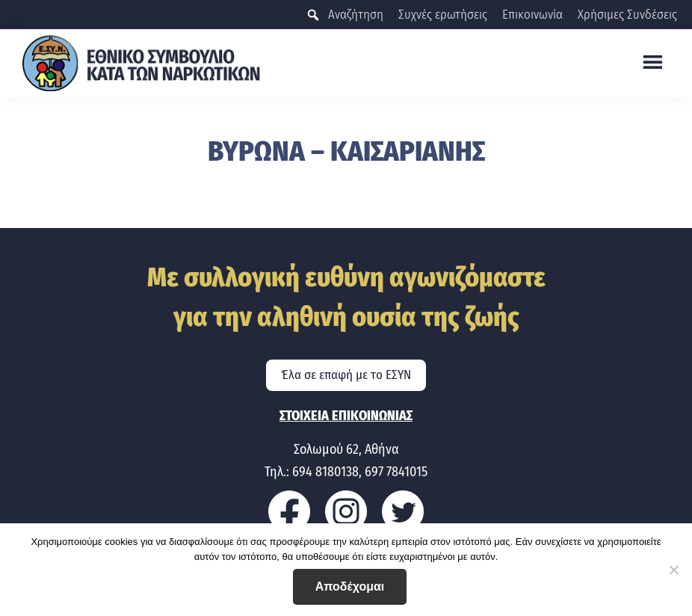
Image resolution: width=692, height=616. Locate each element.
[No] (673, 570)
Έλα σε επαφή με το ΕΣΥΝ (346, 375)
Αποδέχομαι (350, 586)
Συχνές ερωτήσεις (443, 15)
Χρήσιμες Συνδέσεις (627, 15)
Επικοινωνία (532, 15)
